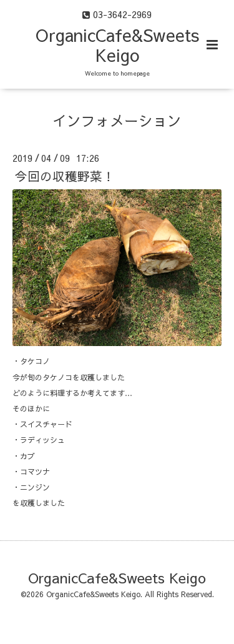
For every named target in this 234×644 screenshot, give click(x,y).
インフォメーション (117, 120)
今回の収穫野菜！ (65, 176)
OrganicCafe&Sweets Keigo (117, 45)
